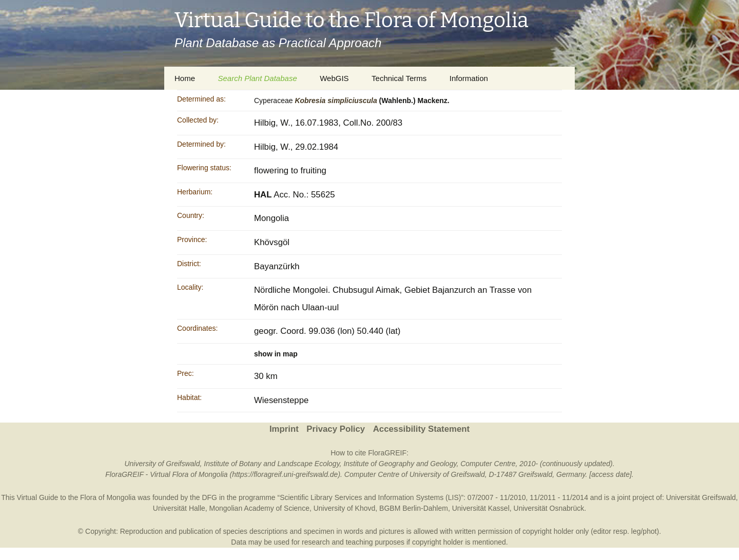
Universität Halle (179, 508)
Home (185, 78)
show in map (276, 354)
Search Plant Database (257, 78)
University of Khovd (345, 508)
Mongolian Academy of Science (259, 508)
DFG (209, 497)
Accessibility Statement (421, 429)
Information (469, 78)
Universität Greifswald (701, 497)
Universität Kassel (481, 508)
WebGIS (334, 78)
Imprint (284, 429)
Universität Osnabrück (549, 508)
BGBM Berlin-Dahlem (414, 508)
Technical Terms (399, 78)
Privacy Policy (336, 429)
